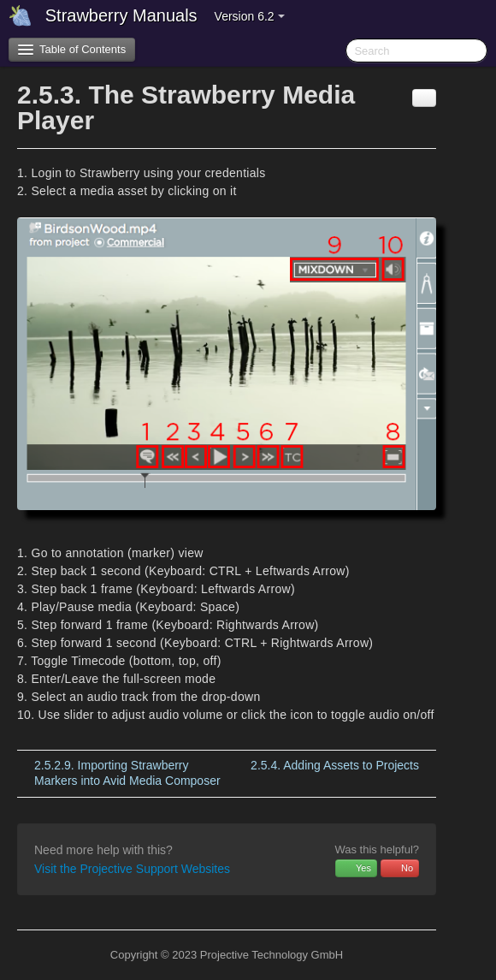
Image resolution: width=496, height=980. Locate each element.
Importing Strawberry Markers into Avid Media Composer (127, 773)
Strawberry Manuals (121, 15)
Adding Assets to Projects (335, 765)
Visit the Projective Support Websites (132, 869)
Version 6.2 (250, 16)
